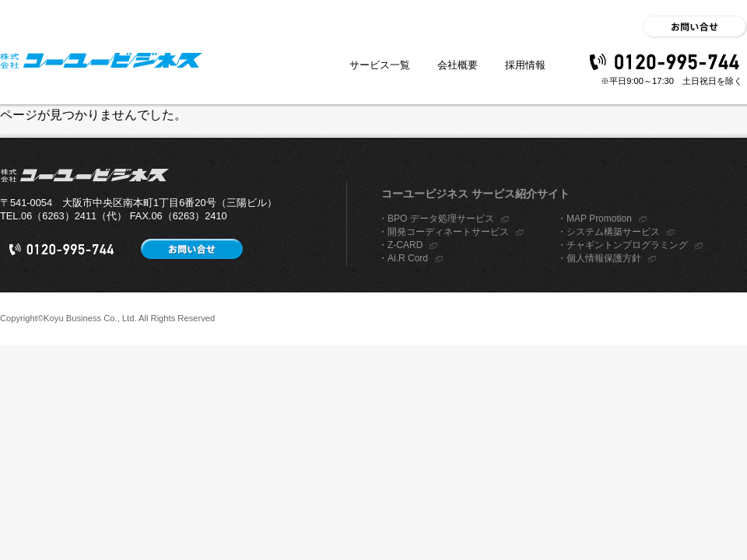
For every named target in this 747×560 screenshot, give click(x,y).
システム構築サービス (613, 232)
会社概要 (458, 65)
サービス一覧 (380, 65)
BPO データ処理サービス (441, 219)
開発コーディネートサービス (448, 232)
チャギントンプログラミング (627, 245)
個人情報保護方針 (604, 258)
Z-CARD (405, 245)
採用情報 (525, 65)
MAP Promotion (599, 219)
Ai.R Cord (408, 258)
